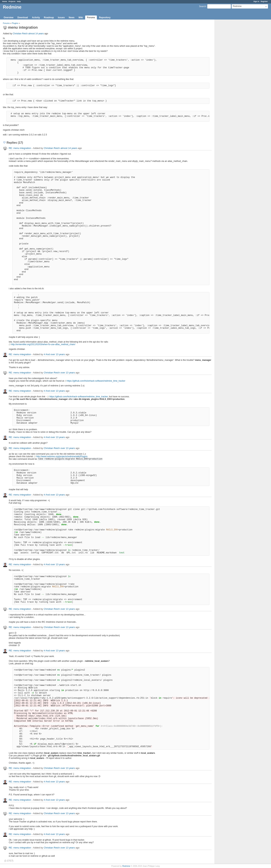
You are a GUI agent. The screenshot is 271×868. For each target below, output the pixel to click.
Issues (61, 18)
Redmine (126, 866)
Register (264, 1)
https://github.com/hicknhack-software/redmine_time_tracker (96, 381)
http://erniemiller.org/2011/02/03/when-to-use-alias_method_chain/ (43, 344)
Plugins (15, 23)
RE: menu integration (20, 148)
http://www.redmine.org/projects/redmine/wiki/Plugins (62, 456)
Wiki (81, 18)
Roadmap (49, 18)
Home (5, 1)
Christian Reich (20, 34)
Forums (91, 18)
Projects (12, 1)
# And (47, 354)
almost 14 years (36, 34)
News (72, 18)
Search (202, 6)
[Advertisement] (233, 77)
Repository (105, 18)
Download (23, 18)
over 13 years (58, 354)
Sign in (256, 1)
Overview (8, 18)
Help (19, 1)
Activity (36, 18)
